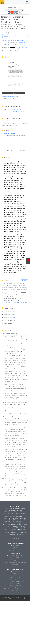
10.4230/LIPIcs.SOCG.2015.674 (16, 110)
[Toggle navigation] (27, 2)
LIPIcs (15, 547)
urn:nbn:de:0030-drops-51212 (16, 112)
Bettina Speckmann (8, 28)
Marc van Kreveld (7, 26)
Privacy (20, 599)
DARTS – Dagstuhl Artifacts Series (15, 555)
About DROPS (7, 599)
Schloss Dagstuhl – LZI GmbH (19, 597)
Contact (26, 599)
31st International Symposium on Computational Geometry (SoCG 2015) (15, 35)
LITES (15, 561)
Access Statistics (10, 134)
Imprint (15, 599)
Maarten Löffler (20, 26)
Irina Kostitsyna (18, 25)
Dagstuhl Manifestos (15, 559)
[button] (21, 12)
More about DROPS (15, 538)
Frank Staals (21, 28)
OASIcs (15, 549)
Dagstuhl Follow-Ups (15, 551)
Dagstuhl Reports (15, 557)
